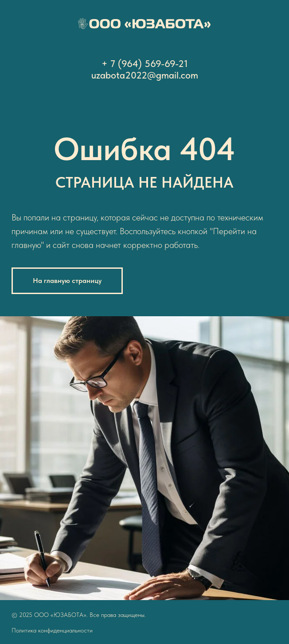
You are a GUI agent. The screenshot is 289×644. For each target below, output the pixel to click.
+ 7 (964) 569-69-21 (145, 63)
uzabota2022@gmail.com (145, 75)
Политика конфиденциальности (52, 630)
